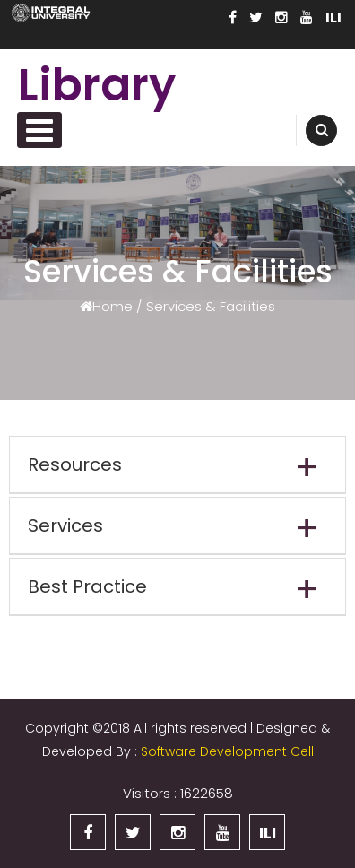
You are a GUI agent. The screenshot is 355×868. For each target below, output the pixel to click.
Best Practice (87, 586)
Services (65, 525)
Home (113, 305)
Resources (75, 464)
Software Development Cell (227, 751)
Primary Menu (39, 130)
